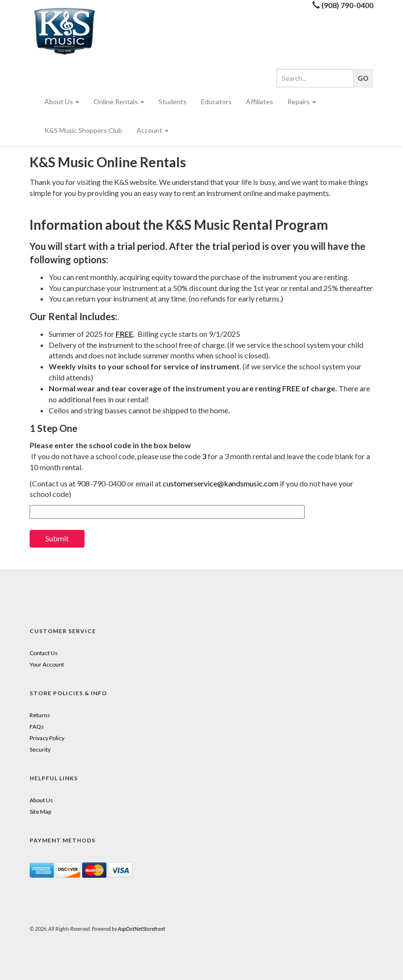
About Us (62, 102)
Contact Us (44, 653)
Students (173, 102)
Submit (57, 538)
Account (153, 130)
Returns (40, 715)
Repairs (302, 102)
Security (40, 749)
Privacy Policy (47, 738)
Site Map (40, 812)
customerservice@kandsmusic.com (221, 483)
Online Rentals (119, 102)
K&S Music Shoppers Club (83, 130)
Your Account (47, 664)
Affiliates (260, 102)
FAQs (37, 727)
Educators (216, 102)
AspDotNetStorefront (142, 929)
